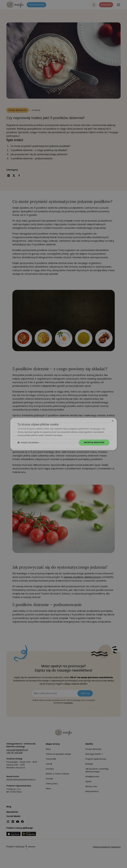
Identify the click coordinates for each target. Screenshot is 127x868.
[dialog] (64, 434)
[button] (28, 443)
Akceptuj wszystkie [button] (94, 442)
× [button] (113, 421)
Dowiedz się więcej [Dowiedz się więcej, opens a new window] (53, 435)
